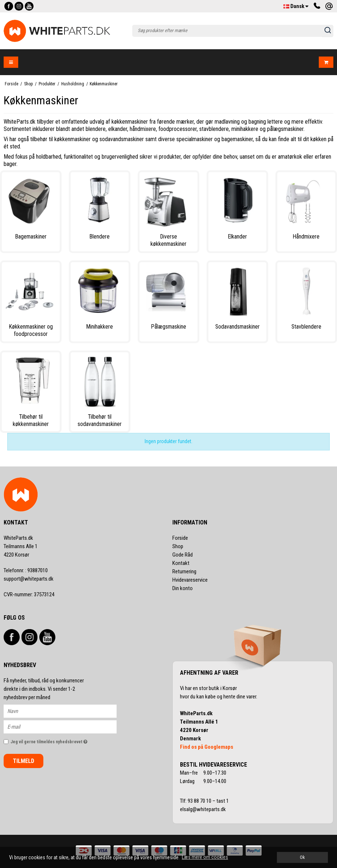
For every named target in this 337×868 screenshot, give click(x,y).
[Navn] (66, 711)
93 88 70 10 (200, 801)
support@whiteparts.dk (29, 579)
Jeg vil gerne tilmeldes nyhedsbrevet (64, 740)
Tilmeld (23, 761)
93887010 (26, 570)
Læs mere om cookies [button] (205, 857)
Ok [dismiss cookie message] (302, 857)
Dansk (296, 6)
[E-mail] (66, 726)
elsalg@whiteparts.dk (203, 809)
